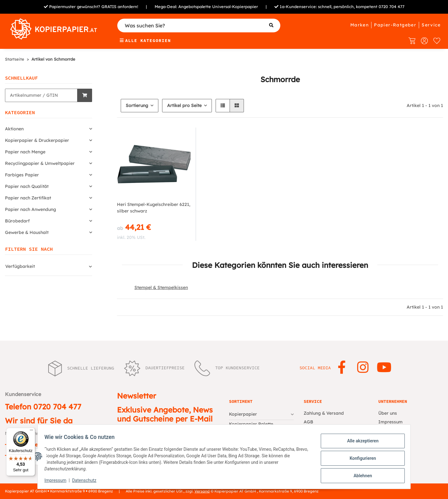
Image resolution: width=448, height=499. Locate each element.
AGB (308, 422)
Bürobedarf (17, 221)
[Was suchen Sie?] (199, 26)
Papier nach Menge (25, 152)
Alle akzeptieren (359, 442)
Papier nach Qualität (27, 186)
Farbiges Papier (22, 175)
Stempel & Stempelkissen (161, 287)
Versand (202, 491)
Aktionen (14, 129)
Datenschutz (87, 480)
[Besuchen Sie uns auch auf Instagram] (363, 368)
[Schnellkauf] (41, 95)
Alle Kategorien (145, 40)
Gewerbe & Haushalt (27, 232)
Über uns (388, 413)
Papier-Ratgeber (395, 25)
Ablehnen (359, 474)
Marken (359, 25)
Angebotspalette (195, 7)
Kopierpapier (243, 414)
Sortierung (137, 105)
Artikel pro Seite (184, 105)
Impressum (58, 480)
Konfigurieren (359, 458)
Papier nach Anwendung (30, 209)
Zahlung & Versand (324, 413)
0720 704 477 (392, 7)
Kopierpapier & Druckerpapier (37, 140)
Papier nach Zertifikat (28, 198)
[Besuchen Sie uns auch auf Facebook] (341, 368)
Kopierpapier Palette (251, 424)
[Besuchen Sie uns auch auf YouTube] (384, 368)
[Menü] (31, 431)
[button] (223, 106)
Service (431, 25)
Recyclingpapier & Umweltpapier (40, 163)
